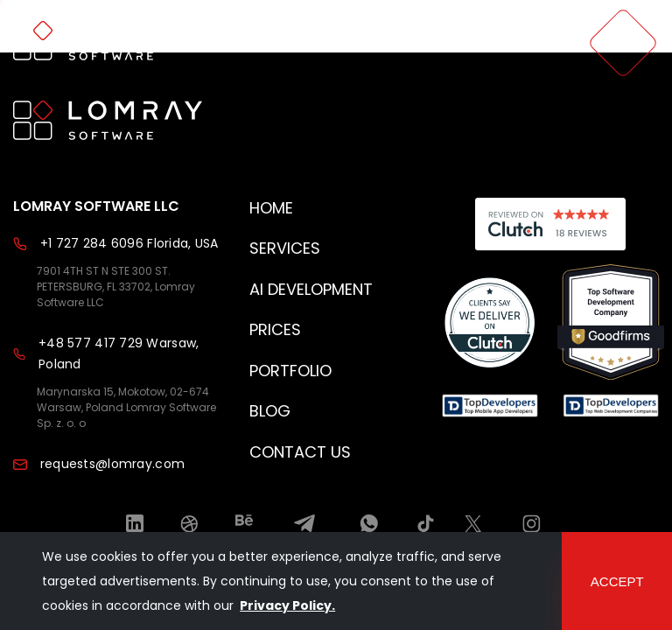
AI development (311, 289)
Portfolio (290, 371)
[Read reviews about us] (490, 325)
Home (271, 208)
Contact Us (300, 452)
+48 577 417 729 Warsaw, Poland (119, 353)
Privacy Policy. (287, 605)
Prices (275, 329)
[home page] (108, 43)
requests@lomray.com (112, 464)
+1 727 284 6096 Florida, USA (129, 243)
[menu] (623, 43)
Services (285, 248)
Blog (270, 411)
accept (617, 581)
